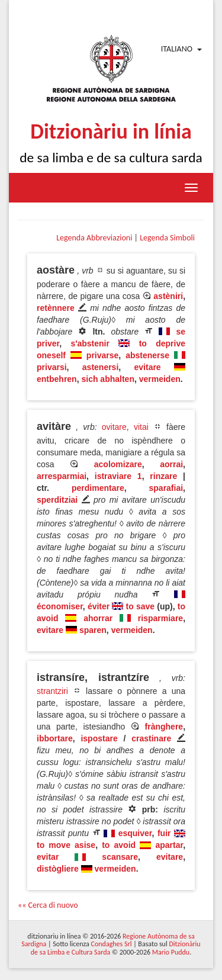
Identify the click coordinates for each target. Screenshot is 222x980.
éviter (99, 606)
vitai (141, 427)
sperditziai (57, 500)
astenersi (100, 367)
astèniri (168, 296)
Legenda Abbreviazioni (94, 238)
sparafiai (166, 488)
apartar (169, 845)
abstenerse (147, 355)
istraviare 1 (118, 476)
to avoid (119, 845)
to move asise (66, 845)
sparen (93, 630)
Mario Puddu (171, 952)
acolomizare (118, 464)
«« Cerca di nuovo (48, 905)
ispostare (99, 738)
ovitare (114, 427)
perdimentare (98, 488)
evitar (48, 857)
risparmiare (160, 618)
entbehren (57, 379)
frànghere (164, 727)
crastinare (151, 738)
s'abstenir (90, 343)
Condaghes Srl (112, 944)
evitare (148, 367)
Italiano (177, 49)
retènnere (56, 308)
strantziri (52, 691)
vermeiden (160, 379)
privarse (102, 355)
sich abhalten (107, 379)
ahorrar (98, 618)
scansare (120, 857)
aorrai (171, 464)
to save (141, 606)
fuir (164, 833)
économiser (60, 606)
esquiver (135, 833)
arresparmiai (62, 476)
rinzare (163, 476)
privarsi (52, 367)
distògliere (58, 869)
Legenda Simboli (167, 238)
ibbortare (55, 738)
